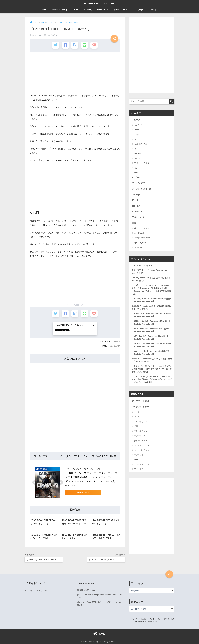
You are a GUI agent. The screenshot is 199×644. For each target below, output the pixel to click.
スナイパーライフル (143, 450)
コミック (139, 10)
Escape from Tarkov (142, 238)
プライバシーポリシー (36, 590)
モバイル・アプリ (142, 163)
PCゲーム (138, 125)
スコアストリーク (142, 464)
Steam (137, 130)
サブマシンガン (141, 436)
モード (117, 341)
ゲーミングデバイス (122, 10)
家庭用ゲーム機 (141, 144)
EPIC (136, 139)
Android (137, 172)
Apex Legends (140, 242)
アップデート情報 (140, 401)
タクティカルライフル (144, 441)
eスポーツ (88, 10)
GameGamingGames (99, 3)
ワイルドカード (141, 469)
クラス (137, 417)
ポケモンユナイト (60, 10)
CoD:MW (138, 247)
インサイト (152, 10)
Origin (137, 135)
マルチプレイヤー (140, 407)
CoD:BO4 (115, 345)
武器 (136, 426)
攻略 (134, 223)
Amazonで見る (83, 492)
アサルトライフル (142, 431)
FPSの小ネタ (138, 217)
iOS (136, 168)
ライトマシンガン (142, 445)
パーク (137, 459)
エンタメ (136, 206)
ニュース (76, 10)
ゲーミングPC (103, 10)
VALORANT (139, 233)
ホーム (45, 10)
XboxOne (138, 153)
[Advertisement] (75, 73)
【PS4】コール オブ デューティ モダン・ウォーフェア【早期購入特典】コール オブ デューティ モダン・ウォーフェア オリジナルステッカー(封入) (91, 477)
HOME (99, 633)
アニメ (135, 200)
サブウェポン (140, 455)
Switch (137, 158)
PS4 (136, 149)
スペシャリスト (141, 422)
